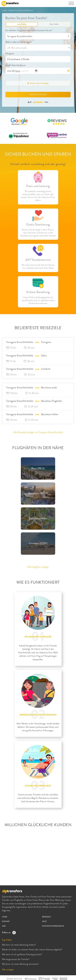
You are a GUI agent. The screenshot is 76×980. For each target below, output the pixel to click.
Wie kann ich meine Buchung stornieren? (20, 964)
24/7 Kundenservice (38, 260)
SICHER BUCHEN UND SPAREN (38, 154)
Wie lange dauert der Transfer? (16, 959)
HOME (5, 11)
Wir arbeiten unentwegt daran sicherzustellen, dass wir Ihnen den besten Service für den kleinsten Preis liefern (38, 196)
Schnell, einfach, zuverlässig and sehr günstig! (38, 164)
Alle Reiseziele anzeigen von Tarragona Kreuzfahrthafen (38, 432)
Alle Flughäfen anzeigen (38, 567)
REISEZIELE (46, 917)
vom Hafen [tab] (22, 24)
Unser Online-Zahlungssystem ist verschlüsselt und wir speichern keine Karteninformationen (38, 300)
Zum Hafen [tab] (54, 24)
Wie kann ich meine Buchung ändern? (19, 945)
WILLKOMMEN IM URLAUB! (38, 637)
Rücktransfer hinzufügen (38, 83)
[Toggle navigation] (71, 5)
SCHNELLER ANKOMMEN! (38, 786)
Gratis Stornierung (38, 224)
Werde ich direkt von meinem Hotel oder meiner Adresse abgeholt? (32, 950)
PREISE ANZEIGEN (38, 95)
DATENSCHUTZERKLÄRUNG (53, 926)
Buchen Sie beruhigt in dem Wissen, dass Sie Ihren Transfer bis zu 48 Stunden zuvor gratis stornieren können (38, 233)
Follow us (8, 932)
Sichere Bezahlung (38, 292)
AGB (4, 926)
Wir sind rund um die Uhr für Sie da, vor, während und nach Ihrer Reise (38, 267)
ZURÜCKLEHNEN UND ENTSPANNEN (38, 715)
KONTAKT (6, 921)
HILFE (44, 921)
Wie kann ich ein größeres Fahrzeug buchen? (22, 954)
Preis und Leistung (38, 186)
